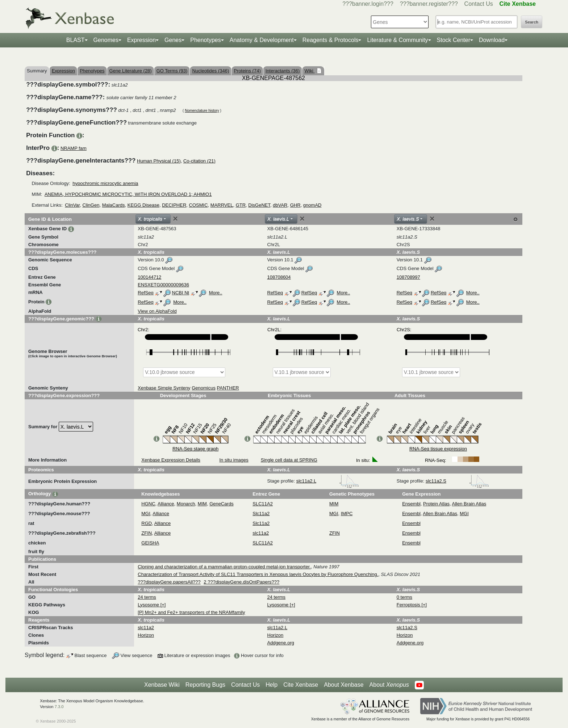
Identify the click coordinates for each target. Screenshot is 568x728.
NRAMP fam (74, 148)
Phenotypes (206, 40)
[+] (163, 605)
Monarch (186, 504)
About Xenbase (344, 685)
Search (532, 22)
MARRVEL (222, 205)
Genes (173, 40)
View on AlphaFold (157, 311)
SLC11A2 (263, 504)
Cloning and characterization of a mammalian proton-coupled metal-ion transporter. (224, 567)
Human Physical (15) (159, 161)
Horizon (146, 635)
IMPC (347, 514)
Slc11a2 (261, 514)
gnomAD (312, 205)
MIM (202, 504)
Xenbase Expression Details (171, 460)
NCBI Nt (181, 293)
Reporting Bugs (205, 685)
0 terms (404, 597)
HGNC (148, 504)
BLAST (76, 40)
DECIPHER (174, 205)
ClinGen (91, 205)
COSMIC (199, 205)
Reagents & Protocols (331, 40)
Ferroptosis (409, 605)
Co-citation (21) (199, 161)
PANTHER (228, 388)
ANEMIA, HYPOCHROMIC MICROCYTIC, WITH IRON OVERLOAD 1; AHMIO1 (128, 194)
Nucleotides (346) (210, 71)
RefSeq (145, 293)
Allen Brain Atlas (469, 504)
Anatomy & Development (262, 40)
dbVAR (280, 205)
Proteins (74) (247, 71)
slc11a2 (261, 533)
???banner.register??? (429, 4)
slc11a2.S (457, 481)
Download (492, 40)
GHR (295, 205)
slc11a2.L (328, 481)
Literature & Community (397, 40)
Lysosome (149, 605)
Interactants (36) (283, 71)
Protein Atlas (436, 504)
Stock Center (454, 40)
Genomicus (204, 388)
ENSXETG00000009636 (163, 285)
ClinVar (72, 205)
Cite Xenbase (301, 685)
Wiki (309, 71)
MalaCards (114, 205)
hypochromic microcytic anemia (105, 183)
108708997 (408, 277)
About (389, 685)
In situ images (234, 460)
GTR (241, 205)
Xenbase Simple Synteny (164, 388)
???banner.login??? (368, 4)
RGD (147, 523)
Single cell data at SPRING (289, 460)
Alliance (166, 504)
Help (272, 685)
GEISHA (150, 543)
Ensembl (411, 504)
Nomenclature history (202, 111)
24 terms (147, 597)
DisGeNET (259, 205)
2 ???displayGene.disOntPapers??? (241, 582)
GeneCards (221, 504)
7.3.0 (59, 707)
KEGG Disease (143, 205)
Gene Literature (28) (131, 71)
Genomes (106, 40)
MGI (146, 514)
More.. (216, 293)
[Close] (175, 219)
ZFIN (147, 533)
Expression (141, 40)
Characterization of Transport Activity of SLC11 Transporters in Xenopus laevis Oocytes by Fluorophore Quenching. (258, 574)
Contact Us (479, 4)
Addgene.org (281, 643)
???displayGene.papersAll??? (169, 582)
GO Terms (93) (172, 71)
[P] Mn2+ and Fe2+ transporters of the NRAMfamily (191, 612)
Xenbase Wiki (162, 685)
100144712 (149, 277)
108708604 (279, 277)
